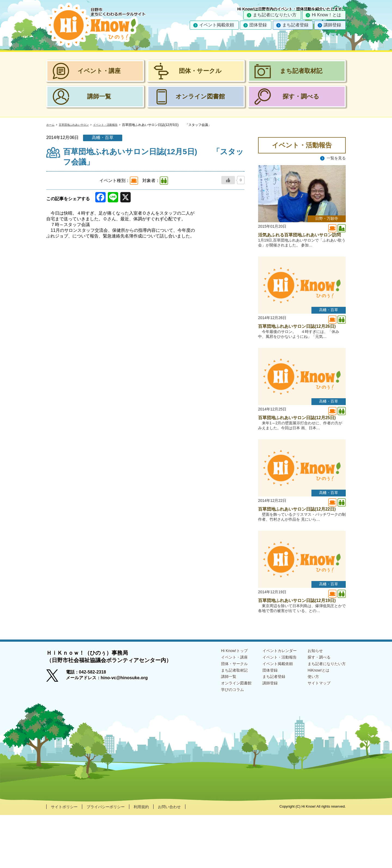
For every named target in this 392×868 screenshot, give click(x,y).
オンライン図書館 (224, 738)
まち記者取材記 (222, 725)
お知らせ (311, 703)
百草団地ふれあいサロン (78, 125)
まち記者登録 (295, 25)
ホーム (51, 125)
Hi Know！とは (326, 15)
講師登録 (332, 25)
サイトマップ (315, 738)
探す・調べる (315, 710)
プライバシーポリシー (112, 859)
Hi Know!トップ (222, 703)
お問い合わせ (182, 859)
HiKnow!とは (315, 725)
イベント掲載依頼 (217, 25)
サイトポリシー (66, 859)
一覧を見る (335, 158)
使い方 (309, 732)
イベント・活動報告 (115, 125)
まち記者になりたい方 (275, 15)
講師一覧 (215, 732)
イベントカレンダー (272, 703)
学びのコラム (219, 745)
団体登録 (258, 25)
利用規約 (152, 859)
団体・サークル (222, 717)
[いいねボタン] (228, 180)
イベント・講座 (222, 710)
